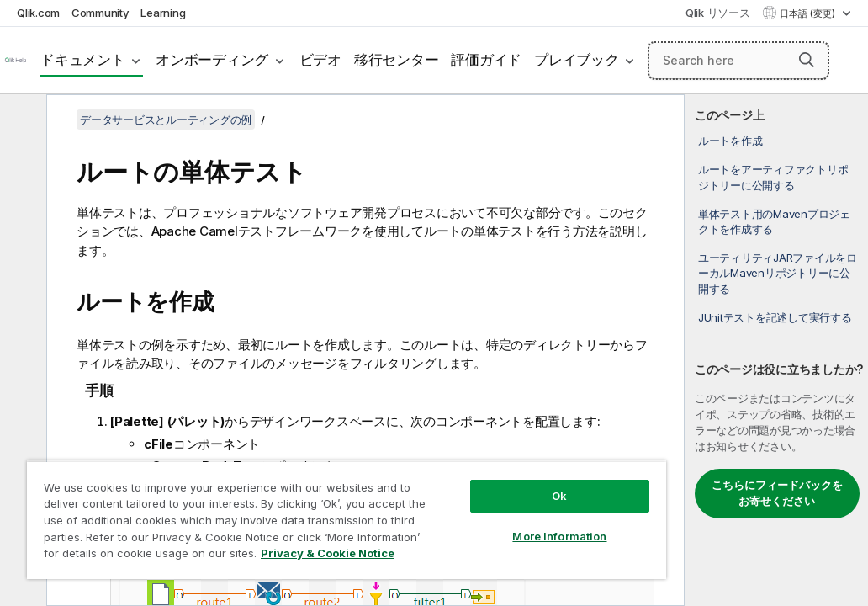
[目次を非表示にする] (21, 120)
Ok (445, 466)
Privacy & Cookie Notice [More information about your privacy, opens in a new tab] (163, 556)
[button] (807, 60)
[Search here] (738, 61)
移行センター (397, 60)
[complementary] (776, 350)
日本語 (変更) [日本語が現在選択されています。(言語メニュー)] (809, 13)
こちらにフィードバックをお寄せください (777, 493)
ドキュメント (83, 60)
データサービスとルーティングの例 (166, 120)
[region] (279, 505)
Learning (163, 13)
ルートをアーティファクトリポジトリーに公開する (773, 177)
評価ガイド (486, 60)
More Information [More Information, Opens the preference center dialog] (445, 507)
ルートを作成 (730, 141)
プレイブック (577, 60)
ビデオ (320, 60)
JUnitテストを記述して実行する (775, 317)
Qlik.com (38, 13)
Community (101, 13)
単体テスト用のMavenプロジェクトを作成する (774, 221)
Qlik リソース (718, 13)
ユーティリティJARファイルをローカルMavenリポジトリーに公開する (778, 273)
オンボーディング (212, 60)
